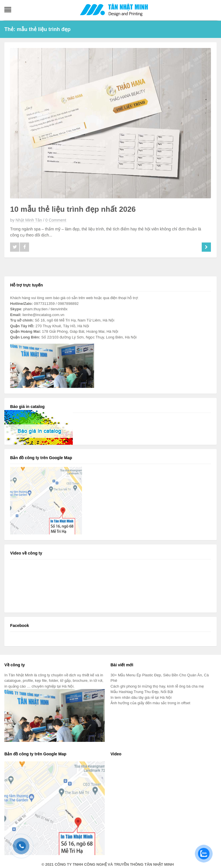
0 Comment (56, 220)
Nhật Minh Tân (29, 220)
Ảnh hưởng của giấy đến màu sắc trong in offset (150, 703)
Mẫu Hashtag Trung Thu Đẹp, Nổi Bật (142, 692)
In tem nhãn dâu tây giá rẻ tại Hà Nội (141, 697)
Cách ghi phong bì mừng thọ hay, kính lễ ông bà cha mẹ (157, 686)
